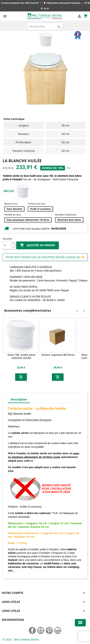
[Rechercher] (45, 26)
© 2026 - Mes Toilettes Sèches (21, 639)
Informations (13, 620)
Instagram (58, 630)
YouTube (41, 630)
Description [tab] (19, 399)
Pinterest (49, 630)
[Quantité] (7, 245)
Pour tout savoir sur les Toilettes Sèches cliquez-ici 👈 (45, 257)
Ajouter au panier (37, 245)
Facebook (32, 630)
